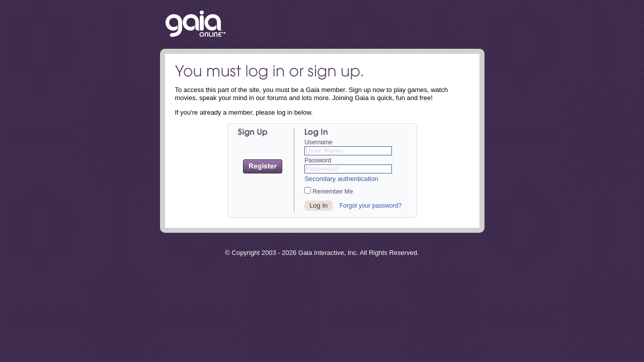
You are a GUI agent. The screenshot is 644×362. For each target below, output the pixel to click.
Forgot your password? (371, 206)
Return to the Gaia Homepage (195, 24)
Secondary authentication (341, 179)
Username (318, 142)
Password (318, 160)
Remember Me (329, 191)
